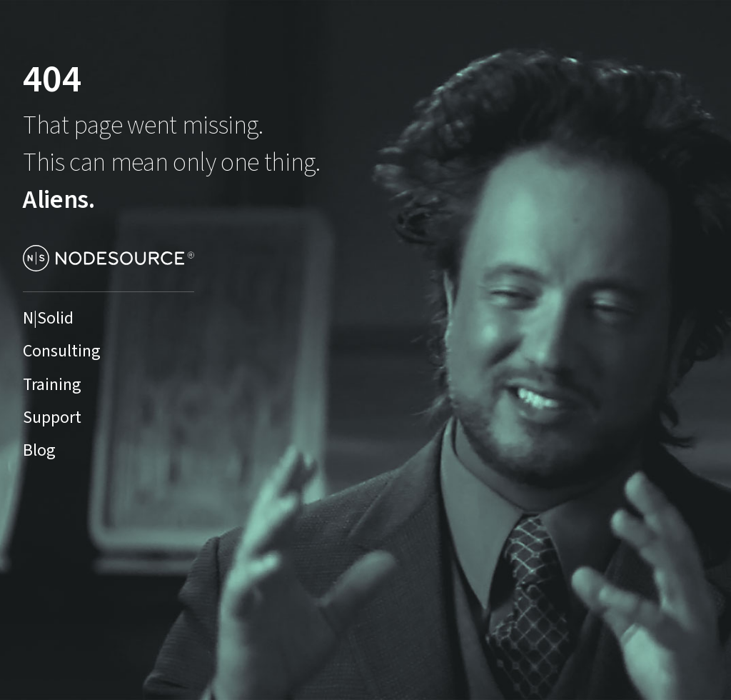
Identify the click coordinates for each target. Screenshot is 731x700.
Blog (39, 451)
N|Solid (48, 319)
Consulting (62, 351)
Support (52, 418)
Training (52, 385)
